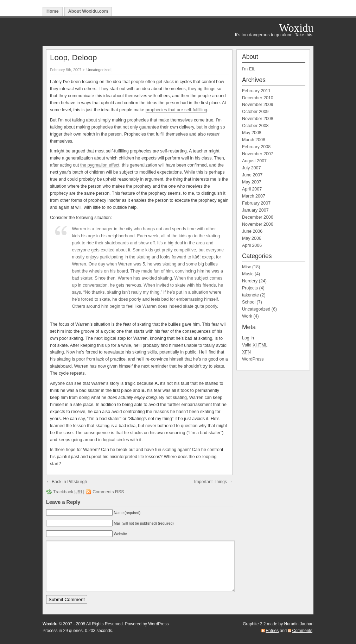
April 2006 (252, 245)
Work (247, 316)
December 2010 (258, 98)
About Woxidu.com (88, 11)
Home (53, 11)
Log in (248, 338)
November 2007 (258, 154)
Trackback (68, 492)
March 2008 (254, 140)
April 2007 (252, 189)
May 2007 (252, 182)
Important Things (211, 482)
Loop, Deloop (74, 58)
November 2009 (258, 105)
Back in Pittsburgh (69, 482)
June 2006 (252, 231)
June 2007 (252, 175)
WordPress (253, 359)
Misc (247, 267)
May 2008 (252, 133)
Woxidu (296, 28)
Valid (255, 345)
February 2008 (256, 147)
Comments (302, 631)
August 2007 (254, 161)
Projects (250, 288)
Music (248, 274)
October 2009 (255, 112)
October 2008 (255, 126)
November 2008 (258, 119)
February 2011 (256, 91)
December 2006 (258, 217)
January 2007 (255, 210)
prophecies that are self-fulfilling (176, 110)
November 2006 (258, 224)
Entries (272, 631)
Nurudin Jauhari (299, 624)
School (249, 302)
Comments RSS (108, 492)
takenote (250, 295)
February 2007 (256, 203)
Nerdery (250, 281)
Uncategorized (98, 70)
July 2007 (251, 168)
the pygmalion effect (100, 165)
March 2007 (254, 196)
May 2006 (252, 238)
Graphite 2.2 (254, 624)
